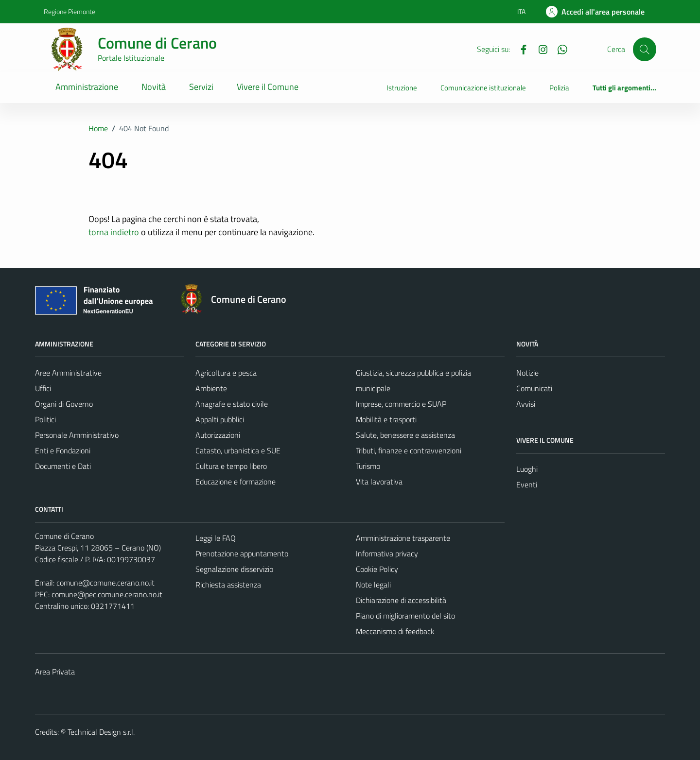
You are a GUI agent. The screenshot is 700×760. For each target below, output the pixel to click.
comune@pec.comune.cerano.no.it (107, 594)
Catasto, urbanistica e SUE (238, 450)
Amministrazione (87, 87)
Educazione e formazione (236, 482)
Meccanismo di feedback (395, 631)
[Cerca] (645, 49)
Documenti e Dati (63, 466)
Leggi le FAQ (216, 538)
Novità (154, 87)
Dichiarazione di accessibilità (401, 600)
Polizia (559, 88)
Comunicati (534, 388)
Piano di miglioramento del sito (405, 616)
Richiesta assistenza (228, 585)
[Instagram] (539, 49)
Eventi (527, 484)
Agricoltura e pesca (226, 373)
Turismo (368, 466)
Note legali (373, 585)
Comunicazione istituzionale (483, 88)
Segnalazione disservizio (234, 569)
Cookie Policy (377, 569)
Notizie (527, 373)
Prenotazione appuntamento (242, 553)
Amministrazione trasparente (403, 538)
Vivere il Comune (268, 87)
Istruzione (402, 88)
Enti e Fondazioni (63, 450)
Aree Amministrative (68, 373)
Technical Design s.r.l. (101, 732)
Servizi (201, 87)
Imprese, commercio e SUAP (401, 404)
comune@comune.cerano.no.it (105, 583)
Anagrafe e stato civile (232, 404)
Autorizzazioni (218, 435)
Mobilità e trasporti (386, 419)
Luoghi (527, 469)
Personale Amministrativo (77, 435)
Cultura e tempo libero (231, 466)
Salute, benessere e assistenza (405, 435)
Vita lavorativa (379, 482)
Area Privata (55, 672)
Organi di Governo (64, 404)
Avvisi (526, 404)
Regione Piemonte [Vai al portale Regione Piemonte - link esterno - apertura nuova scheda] (70, 11)
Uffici (43, 388)
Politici (45, 419)
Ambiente (211, 388)
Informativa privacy (387, 553)
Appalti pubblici (220, 419)
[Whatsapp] (559, 49)
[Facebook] (520, 49)
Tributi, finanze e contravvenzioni (409, 450)
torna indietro (114, 232)
